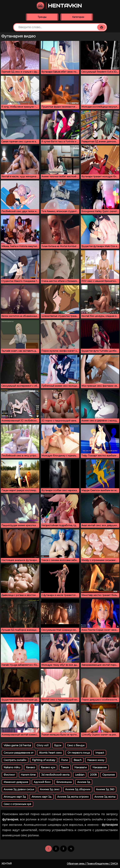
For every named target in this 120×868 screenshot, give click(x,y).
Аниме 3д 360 (105, 789)
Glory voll (43, 745)
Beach (78, 760)
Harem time (28, 775)
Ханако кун (48, 767)
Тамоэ (65, 767)
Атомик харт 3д (42, 797)
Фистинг (9, 775)
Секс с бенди (76, 745)
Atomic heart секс (50, 753)
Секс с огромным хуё (17, 804)
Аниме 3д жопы (105, 797)
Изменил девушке (16, 782)
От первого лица (79, 753)
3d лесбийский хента (55, 775)
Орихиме (109, 775)
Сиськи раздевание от (19, 753)
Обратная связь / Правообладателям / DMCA (92, 864)
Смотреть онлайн (15, 760)
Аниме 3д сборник (78, 789)
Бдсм (58, 745)
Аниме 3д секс (50, 789)
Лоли (64, 760)
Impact (100, 753)
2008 (93, 775)
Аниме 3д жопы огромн (73, 797)
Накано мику (96, 760)
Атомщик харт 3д (15, 797)
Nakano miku (12, 767)
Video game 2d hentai (17, 745)
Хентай (7, 864)
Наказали (81, 767)
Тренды (42, 17)
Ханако (31, 767)
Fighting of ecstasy (44, 760)
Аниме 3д (84, 782)
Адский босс (42, 782)
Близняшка (64, 782)
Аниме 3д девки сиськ (19, 789)
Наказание (100, 767)
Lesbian (80, 775)
